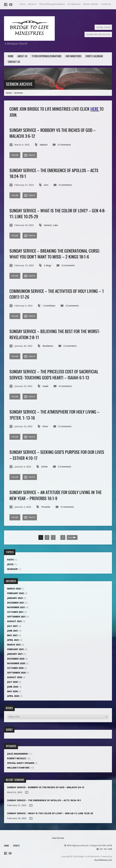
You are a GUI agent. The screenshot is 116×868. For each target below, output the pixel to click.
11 (63, 537)
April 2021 (13, 640)
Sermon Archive (19, 84)
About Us (32, 4)
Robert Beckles (17, 758)
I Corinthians (49, 306)
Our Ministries (74, 4)
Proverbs (46, 507)
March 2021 (14, 645)
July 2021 (12, 626)
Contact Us (106, 4)
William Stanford (18, 768)
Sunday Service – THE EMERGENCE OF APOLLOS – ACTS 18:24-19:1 (54, 173)
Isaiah (45, 386)
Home (22, 4)
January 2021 (15, 654)
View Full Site (58, 838)
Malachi (44, 145)
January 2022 (15, 598)
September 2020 (16, 673)
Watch (30, 155)
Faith (10, 560)
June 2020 (13, 687)
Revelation (48, 346)
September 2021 (16, 617)
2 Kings (48, 265)
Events (16, 845)
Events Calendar (91, 4)
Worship (12, 569)
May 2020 (12, 691)
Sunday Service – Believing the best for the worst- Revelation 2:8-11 (55, 334)
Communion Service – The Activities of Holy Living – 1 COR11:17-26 (57, 294)
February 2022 (16, 593)
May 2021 (12, 635)
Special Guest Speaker (21, 763)
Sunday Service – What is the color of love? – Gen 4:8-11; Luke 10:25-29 (58, 213)
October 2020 (15, 668)
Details (15, 155)
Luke (55, 225)
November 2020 (16, 663)
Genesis (48, 225)
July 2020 (12, 682)
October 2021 (15, 612)
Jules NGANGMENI (17, 754)
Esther (45, 467)
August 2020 (14, 677)
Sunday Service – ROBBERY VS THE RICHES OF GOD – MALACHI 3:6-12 (52, 133)
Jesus (10, 564)
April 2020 (13, 696)
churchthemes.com (103, 860)
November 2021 (16, 607)
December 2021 (16, 603)
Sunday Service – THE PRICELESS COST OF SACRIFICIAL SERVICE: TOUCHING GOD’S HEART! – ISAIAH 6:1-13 (54, 374)
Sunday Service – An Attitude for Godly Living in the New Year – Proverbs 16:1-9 (56, 495)
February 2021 (16, 649)
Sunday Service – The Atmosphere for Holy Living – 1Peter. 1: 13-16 (55, 415)
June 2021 (13, 631)
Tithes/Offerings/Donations (52, 4)
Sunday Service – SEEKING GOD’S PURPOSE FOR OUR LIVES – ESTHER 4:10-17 (57, 455)
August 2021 (14, 621)
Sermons (19, 93)
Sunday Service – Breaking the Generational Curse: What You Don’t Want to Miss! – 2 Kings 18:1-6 (55, 254)
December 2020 (16, 659)
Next (72, 537)
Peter (45, 426)
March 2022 (14, 589)
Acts (46, 185)
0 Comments (64, 145)
